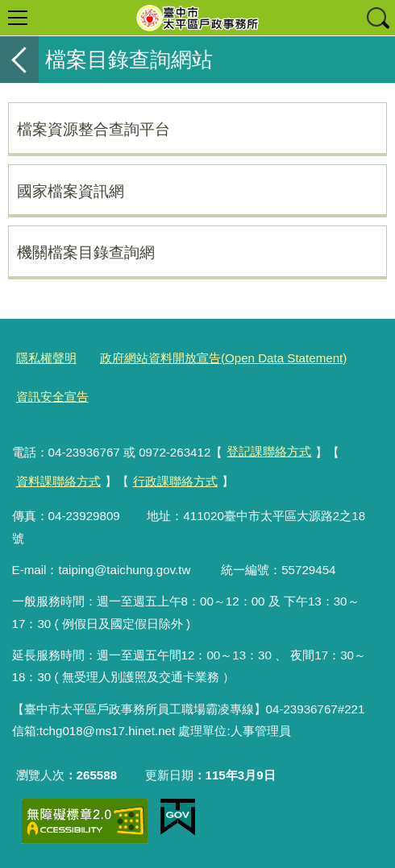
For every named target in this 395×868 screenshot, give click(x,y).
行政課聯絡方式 (175, 481)
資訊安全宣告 (52, 397)
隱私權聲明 (46, 358)
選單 (18, 18)
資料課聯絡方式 (58, 481)
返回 (19, 60)
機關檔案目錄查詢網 (86, 252)
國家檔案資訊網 (71, 191)
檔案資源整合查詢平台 (94, 129)
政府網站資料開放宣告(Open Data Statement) (223, 358)
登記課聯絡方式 (269, 451)
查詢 (377, 18)
